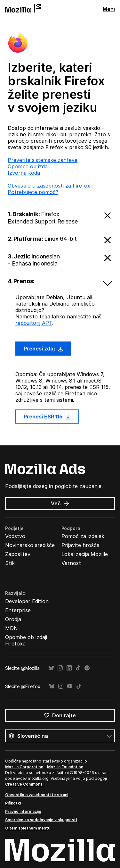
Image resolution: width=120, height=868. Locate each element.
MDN (12, 628)
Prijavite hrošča (80, 545)
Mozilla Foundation (65, 767)
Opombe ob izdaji (29, 166)
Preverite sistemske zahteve (43, 160)
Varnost (71, 563)
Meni (109, 9)
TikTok (78, 668)
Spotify (87, 668)
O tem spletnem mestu (28, 828)
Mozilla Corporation (24, 767)
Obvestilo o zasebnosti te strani (37, 795)
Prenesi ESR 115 (47, 417)
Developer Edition (27, 601)
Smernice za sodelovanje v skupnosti (41, 820)
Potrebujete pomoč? (33, 192)
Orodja (13, 619)
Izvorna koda (24, 173)
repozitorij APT (34, 323)
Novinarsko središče (30, 545)
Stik (10, 563)
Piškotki (13, 803)
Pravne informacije (23, 811)
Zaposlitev (18, 554)
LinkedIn (69, 668)
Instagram (60, 668)
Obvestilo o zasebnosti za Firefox (49, 186)
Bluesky (51, 668)
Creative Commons (24, 784)
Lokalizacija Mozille (85, 554)
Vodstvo (15, 536)
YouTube (70, 686)
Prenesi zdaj (43, 349)
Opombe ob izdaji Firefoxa (26, 640)
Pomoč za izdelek (83, 536)
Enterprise (18, 610)
